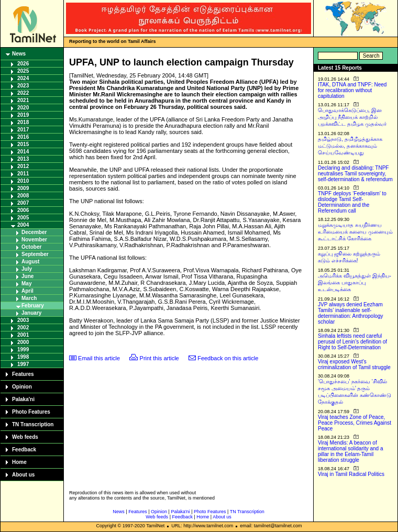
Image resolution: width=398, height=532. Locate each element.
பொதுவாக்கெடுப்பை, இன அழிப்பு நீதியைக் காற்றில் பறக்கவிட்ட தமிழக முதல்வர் (352, 117)
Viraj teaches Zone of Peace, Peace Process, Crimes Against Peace (355, 423)
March (29, 298)
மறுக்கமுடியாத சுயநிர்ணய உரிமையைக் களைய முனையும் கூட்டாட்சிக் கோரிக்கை (355, 232)
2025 (23, 71)
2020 (23, 108)
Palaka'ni (23, 399)
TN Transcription (33, 424)
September (35, 254)
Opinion (22, 387)
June (27, 276)
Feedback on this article (228, 358)
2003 (23, 320)
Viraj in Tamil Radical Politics (351, 474)
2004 (23, 225)
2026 (23, 64)
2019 (23, 115)
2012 (23, 166)
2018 (23, 122)
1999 (23, 350)
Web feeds (25, 437)
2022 (23, 93)
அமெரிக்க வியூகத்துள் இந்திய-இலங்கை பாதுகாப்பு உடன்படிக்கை (355, 282)
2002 (23, 328)
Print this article (159, 358)
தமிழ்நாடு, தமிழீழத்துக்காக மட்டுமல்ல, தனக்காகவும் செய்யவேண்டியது (350, 146)
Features (23, 374)
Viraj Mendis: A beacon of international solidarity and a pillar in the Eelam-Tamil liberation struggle (351, 451)
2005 (23, 218)
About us (23, 475)
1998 (23, 357)
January (31, 313)
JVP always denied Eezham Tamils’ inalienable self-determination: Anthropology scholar (351, 313)
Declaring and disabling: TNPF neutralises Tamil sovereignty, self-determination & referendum (355, 174)
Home (19, 462)
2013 (23, 159)
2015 (23, 144)
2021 (23, 100)
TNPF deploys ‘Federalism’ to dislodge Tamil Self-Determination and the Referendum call (352, 202)
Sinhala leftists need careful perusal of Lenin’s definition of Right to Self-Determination (352, 342)
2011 (23, 174)
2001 (23, 335)
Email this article (99, 358)
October (31, 247)
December (34, 232)
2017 (23, 130)
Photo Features (31, 412)
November (34, 240)
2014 (23, 152)
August (30, 262)
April (27, 291)
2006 (23, 210)
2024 (23, 78)
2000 (23, 342)
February (33, 306)
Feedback (24, 450)
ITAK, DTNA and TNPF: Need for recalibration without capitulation (352, 90)
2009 (23, 188)
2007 (23, 203)
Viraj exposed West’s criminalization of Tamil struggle (354, 364)
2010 (23, 181)
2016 (23, 137)
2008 (23, 196)
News (19, 54)
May (26, 284)
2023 (23, 86)
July (27, 269)
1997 (23, 364)
